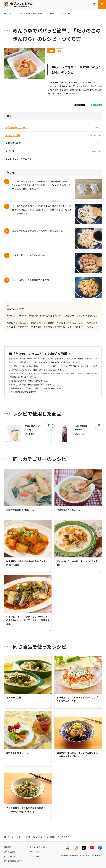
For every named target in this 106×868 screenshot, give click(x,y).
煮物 (28, 13)
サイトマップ (35, 852)
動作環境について (11, 856)
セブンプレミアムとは (39, 847)
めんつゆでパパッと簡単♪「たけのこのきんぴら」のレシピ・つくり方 (63, 13)
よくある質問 (9, 852)
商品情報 (8, 847)
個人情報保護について (13, 861)
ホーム (9, 13)
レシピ (20, 13)
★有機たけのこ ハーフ (16, 127)
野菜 (60, 51)
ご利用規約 (34, 856)
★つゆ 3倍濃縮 (13, 135)
